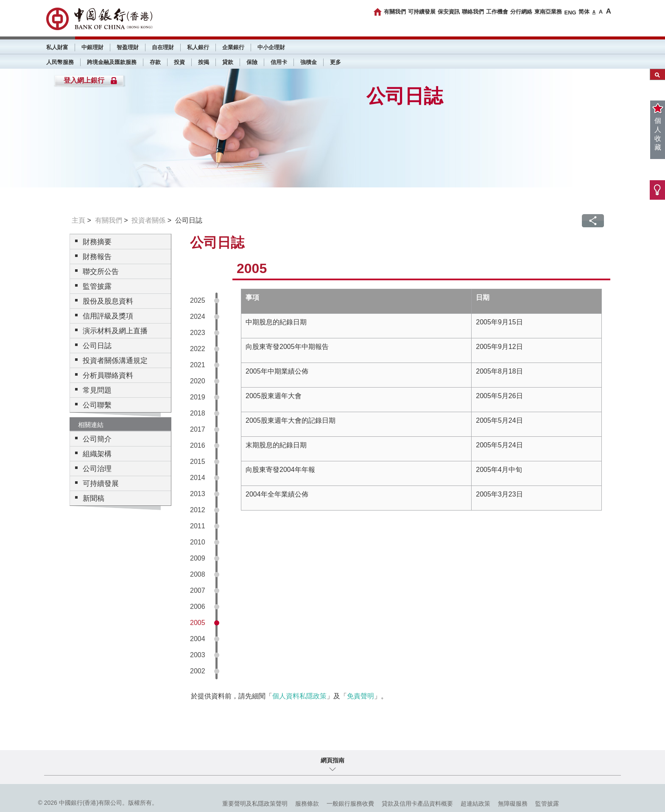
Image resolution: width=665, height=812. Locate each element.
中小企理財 (271, 47)
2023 (198, 333)
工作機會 (497, 12)
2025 (198, 300)
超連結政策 (475, 804)
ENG (570, 13)
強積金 (309, 62)
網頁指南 (332, 760)
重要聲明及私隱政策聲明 (255, 804)
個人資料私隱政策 (299, 696)
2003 (198, 655)
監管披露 (547, 804)
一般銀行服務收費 (350, 804)
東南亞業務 (548, 12)
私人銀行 (198, 47)
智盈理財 (128, 47)
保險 (252, 62)
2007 (198, 590)
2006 (198, 607)
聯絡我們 (473, 12)
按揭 (204, 62)
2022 (198, 349)
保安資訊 (449, 12)
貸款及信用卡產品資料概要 (417, 804)
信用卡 (279, 62)
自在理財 (163, 47)
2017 (198, 429)
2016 (198, 445)
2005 (198, 623)
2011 (198, 526)
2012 (198, 510)
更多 (335, 62)
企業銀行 (233, 47)
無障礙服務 (513, 804)
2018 (198, 413)
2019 (198, 397)
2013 (198, 494)
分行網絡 (521, 12)
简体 (584, 12)
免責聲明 (360, 696)
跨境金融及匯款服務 (112, 62)
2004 (198, 639)
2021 (198, 365)
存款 (155, 62)
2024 (198, 317)
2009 (198, 558)
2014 (198, 478)
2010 (198, 542)
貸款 (228, 62)
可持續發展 (422, 12)
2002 (198, 671)
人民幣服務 (60, 62)
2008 (198, 574)
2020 (198, 381)
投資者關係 (148, 220)
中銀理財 (92, 47)
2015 (198, 462)
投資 (179, 62)
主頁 (78, 220)
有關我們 (395, 12)
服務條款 (307, 804)
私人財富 (57, 47)
